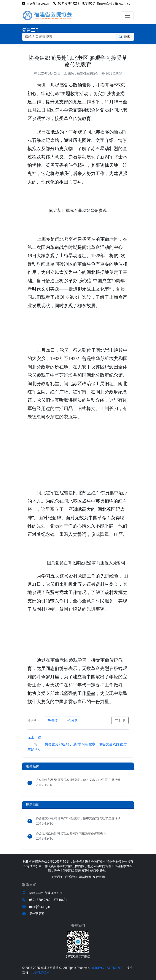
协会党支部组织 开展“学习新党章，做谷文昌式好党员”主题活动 (77, 747)
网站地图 (85, 877)
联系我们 (71, 877)
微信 (53, 720)
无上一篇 (34, 737)
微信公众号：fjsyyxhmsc (114, 3)
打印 (120, 720)
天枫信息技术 (40, 972)
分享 (72, 720)
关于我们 (57, 877)
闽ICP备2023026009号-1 (109, 968)
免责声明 (99, 877)
